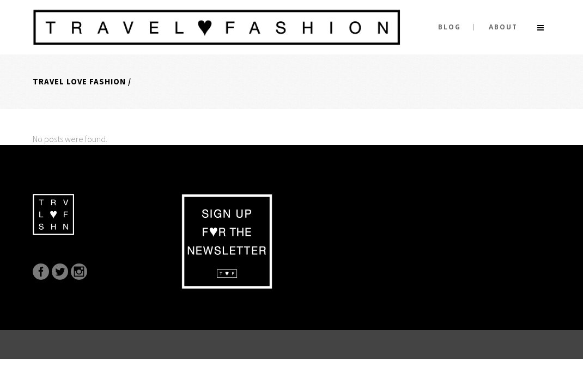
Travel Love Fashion (79, 81)
